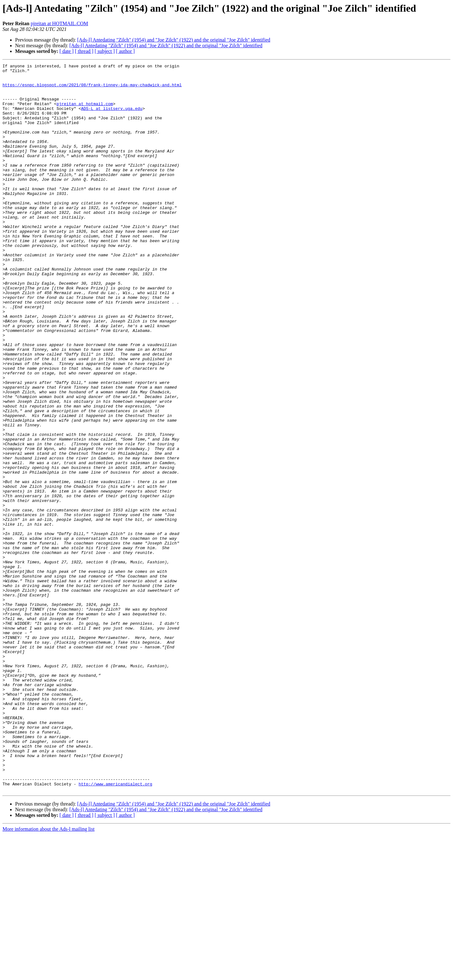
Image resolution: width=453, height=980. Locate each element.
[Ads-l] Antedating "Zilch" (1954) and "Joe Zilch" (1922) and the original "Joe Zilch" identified (174, 40)
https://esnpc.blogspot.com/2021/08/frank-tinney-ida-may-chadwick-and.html (92, 89)
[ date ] (67, 51)
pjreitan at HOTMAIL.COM (59, 23)
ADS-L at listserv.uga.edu (112, 118)
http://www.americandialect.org (115, 928)
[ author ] (126, 51)
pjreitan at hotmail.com (85, 112)
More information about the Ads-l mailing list (48, 974)
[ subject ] (105, 51)
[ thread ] (84, 51)
